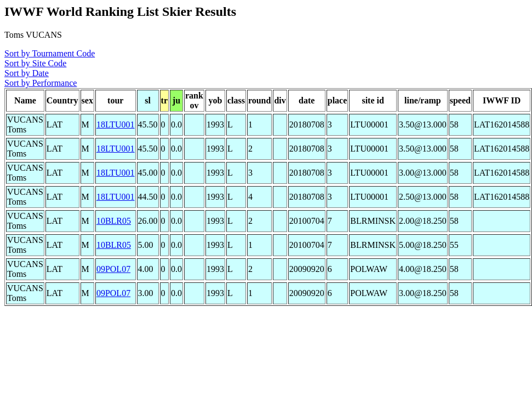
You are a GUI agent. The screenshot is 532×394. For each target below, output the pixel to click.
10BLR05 (114, 221)
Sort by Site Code (35, 63)
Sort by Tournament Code (50, 53)
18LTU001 (116, 124)
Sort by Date (27, 73)
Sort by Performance (41, 83)
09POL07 (113, 269)
